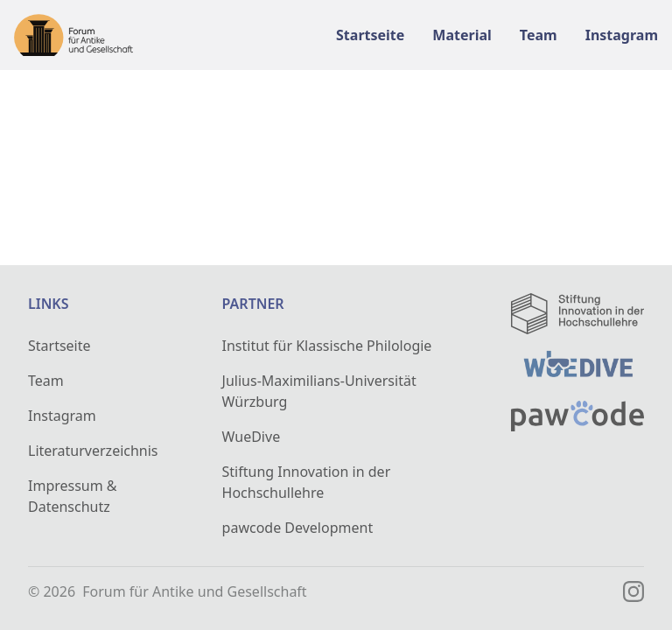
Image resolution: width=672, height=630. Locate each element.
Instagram (62, 416)
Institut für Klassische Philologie (327, 346)
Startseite (59, 346)
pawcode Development (298, 528)
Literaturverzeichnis (93, 451)
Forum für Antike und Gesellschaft (194, 591)
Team (46, 381)
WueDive (252, 437)
